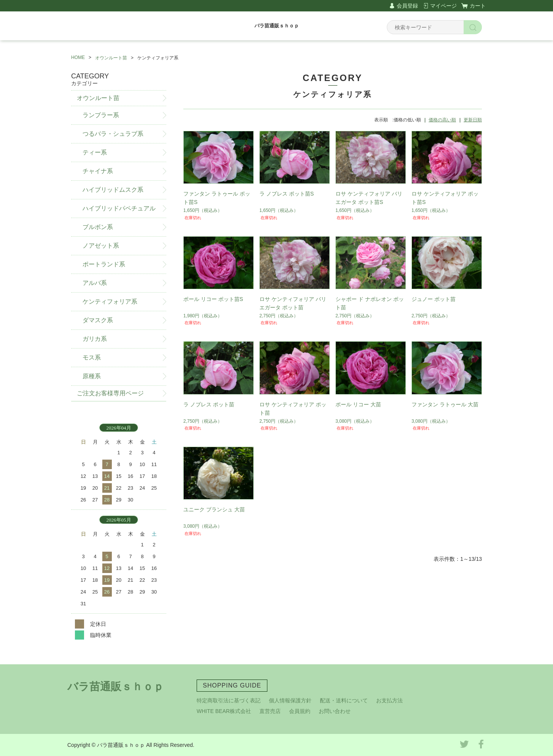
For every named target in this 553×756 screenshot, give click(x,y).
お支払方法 (389, 700)
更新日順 (473, 120)
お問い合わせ (335, 711)
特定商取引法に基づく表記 (229, 700)
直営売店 (270, 711)
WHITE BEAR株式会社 (224, 711)
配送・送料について (344, 700)
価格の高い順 (442, 120)
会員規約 (300, 711)
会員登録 (407, 6)
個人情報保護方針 (290, 700)
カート (478, 6)
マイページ (443, 6)
